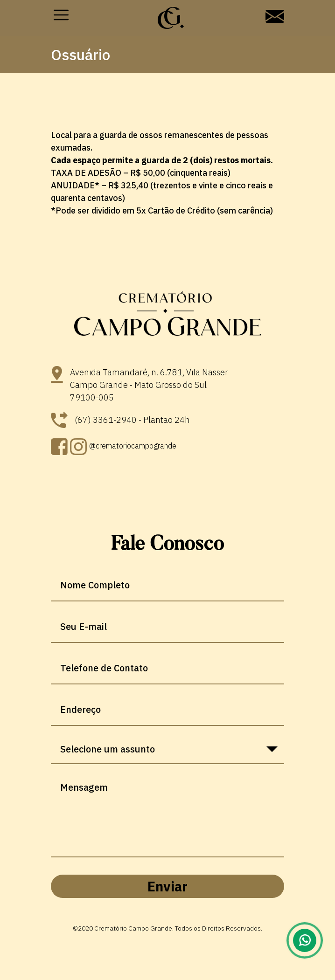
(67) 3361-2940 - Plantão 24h (120, 420)
